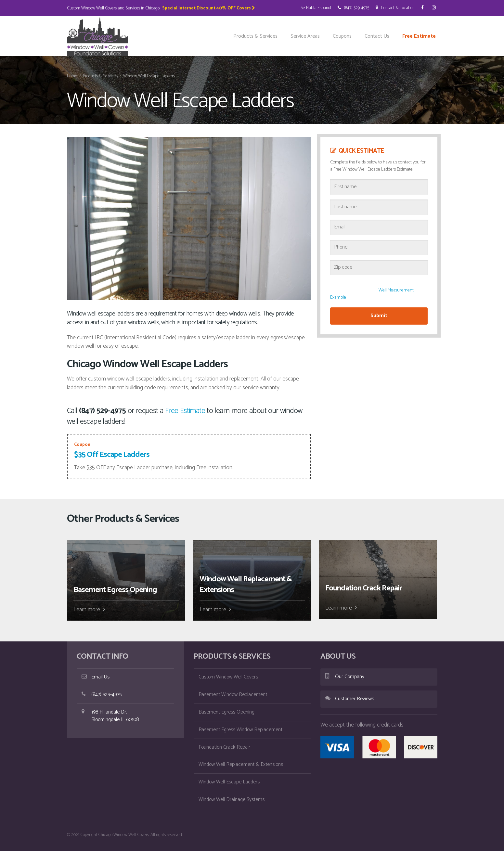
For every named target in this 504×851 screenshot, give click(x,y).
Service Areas (305, 36)
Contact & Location (395, 8)
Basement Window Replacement (233, 695)
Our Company (345, 677)
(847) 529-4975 (353, 8)
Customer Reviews (350, 699)
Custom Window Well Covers (228, 677)
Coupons (342, 36)
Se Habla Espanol (316, 8)
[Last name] (379, 207)
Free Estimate (419, 36)
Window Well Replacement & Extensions (241, 764)
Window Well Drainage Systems (232, 799)
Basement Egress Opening (226, 712)
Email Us (96, 677)
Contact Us (377, 36)
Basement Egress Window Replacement (240, 730)
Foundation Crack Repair (224, 747)
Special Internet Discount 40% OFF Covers (209, 8)
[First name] (379, 187)
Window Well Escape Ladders (229, 782)
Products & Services (255, 36)
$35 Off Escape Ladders (112, 455)
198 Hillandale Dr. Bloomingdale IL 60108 (110, 716)
